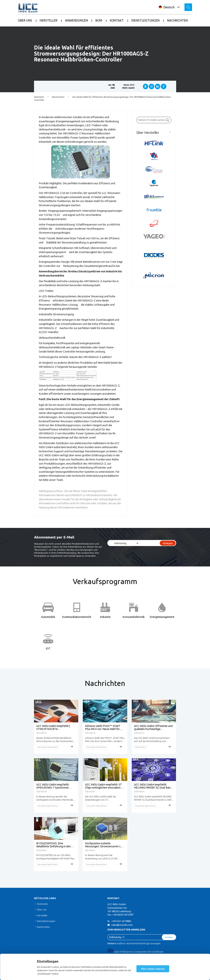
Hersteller (42, 915)
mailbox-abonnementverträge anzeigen (139, 943)
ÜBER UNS (25, 20)
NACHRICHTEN (177, 20)
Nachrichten (58, 97)
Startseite (39, 97)
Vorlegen (168, 543)
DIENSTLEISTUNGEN (145, 20)
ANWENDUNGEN (76, 20)
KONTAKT (117, 20)
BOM (99, 20)
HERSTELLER (49, 20)
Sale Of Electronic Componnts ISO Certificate (135, 952)
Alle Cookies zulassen (153, 969)
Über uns (42, 910)
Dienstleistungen (46, 921)
